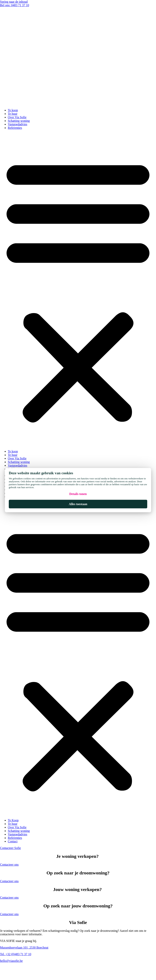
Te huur (13, 114)
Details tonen (78, 494)
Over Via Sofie (17, 117)
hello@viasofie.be (11, 961)
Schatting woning (19, 121)
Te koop (13, 110)
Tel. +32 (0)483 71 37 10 (16, 954)
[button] (78, 290)
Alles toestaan (78, 504)
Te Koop (13, 820)
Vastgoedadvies (18, 124)
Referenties (15, 128)
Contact (13, 841)
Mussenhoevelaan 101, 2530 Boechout (24, 948)
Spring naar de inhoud (14, 2)
